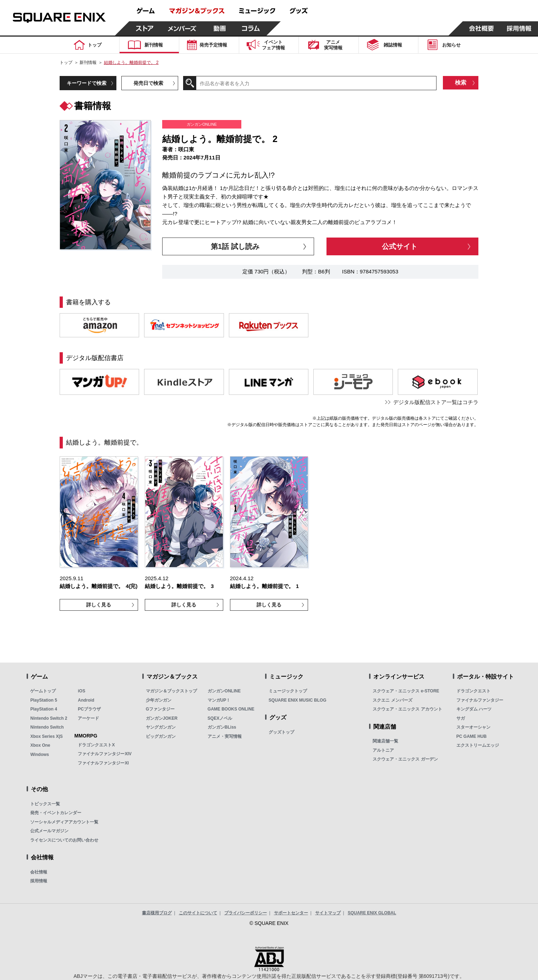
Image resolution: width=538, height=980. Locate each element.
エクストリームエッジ (478, 745)
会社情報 (39, 872)
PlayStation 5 (43, 700)
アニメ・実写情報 (225, 736)
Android (86, 700)
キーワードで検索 (87, 83)
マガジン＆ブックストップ (171, 691)
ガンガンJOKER (162, 718)
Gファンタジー (160, 709)
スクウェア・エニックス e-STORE (406, 691)
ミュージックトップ (288, 691)
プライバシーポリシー (246, 913)
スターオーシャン (473, 727)
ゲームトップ (43, 691)
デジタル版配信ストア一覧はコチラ (436, 402)
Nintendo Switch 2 (49, 718)
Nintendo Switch (47, 727)
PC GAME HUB (471, 736)
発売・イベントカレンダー (56, 813)
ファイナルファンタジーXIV (105, 754)
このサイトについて (198, 913)
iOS (81, 691)
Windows (40, 755)
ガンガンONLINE (224, 691)
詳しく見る (99, 605)
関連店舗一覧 (385, 741)
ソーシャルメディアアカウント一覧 (64, 822)
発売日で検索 (148, 83)
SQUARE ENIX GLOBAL (372, 913)
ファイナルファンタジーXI (103, 763)
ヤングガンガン (161, 727)
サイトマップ (328, 913)
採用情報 (39, 881)
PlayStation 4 (43, 709)
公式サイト (400, 246)
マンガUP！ (219, 700)
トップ (66, 62)
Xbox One (40, 745)
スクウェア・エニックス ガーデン (405, 759)
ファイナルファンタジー (480, 700)
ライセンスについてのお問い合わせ (64, 840)
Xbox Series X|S (46, 736)
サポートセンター (291, 913)
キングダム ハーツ (474, 709)
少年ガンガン (159, 700)
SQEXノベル (220, 718)
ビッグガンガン (161, 736)
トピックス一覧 (45, 804)
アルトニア (383, 750)
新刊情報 (88, 62)
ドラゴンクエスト (473, 691)
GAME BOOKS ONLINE (231, 709)
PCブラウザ (89, 709)
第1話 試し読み (235, 246)
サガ (461, 718)
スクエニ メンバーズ (392, 700)
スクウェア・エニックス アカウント (407, 709)
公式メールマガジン (49, 831)
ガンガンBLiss (222, 727)
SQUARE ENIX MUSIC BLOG (298, 700)
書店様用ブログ (157, 913)
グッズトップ (281, 732)
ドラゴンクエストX (96, 745)
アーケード (88, 718)
